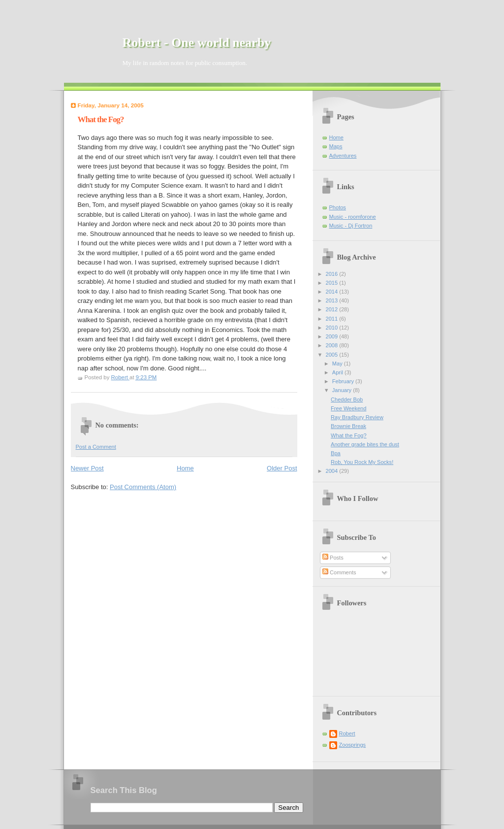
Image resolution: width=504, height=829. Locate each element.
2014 (333, 292)
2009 (333, 336)
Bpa (336, 453)
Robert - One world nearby (197, 43)
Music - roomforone (353, 217)
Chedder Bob (347, 399)
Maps (336, 146)
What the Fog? (348, 435)
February (344, 381)
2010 (333, 328)
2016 (333, 274)
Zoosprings (353, 745)
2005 (333, 355)
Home (185, 468)
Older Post (282, 468)
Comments (339, 572)
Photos (338, 207)
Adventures (343, 156)
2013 (333, 300)
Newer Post (87, 468)
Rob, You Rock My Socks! (362, 462)
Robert (347, 733)
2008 (333, 345)
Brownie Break (348, 426)
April (338, 372)
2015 (333, 283)
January (343, 390)
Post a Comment (96, 447)
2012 (333, 309)
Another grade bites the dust (365, 444)
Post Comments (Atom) (143, 487)
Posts (333, 558)
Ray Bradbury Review (357, 417)
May (338, 364)
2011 (333, 319)
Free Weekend (348, 408)
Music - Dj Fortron (351, 226)
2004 (333, 471)
